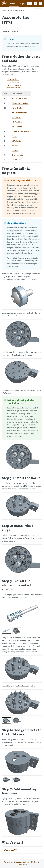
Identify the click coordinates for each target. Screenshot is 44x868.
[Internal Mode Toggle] (35, 4)
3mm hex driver (13, 82)
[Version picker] (38, 10)
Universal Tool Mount (20, 131)
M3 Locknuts (17, 108)
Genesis (14, 3)
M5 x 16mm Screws (19, 113)
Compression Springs (20, 103)
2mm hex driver (13, 79)
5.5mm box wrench (14, 85)
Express (23, 3)
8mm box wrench (14, 88)
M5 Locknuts (17, 127)
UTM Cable (16, 141)
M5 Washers (17, 117)
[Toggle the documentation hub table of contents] (18, 10)
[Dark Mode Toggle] (40, 4)
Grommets (16, 160)
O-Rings (15, 150)
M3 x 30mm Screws (20, 98)
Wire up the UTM (11, 850)
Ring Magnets (17, 155)
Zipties (14, 136)
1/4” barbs (15, 146)
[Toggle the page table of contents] (22, 32)
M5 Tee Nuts (17, 122)
